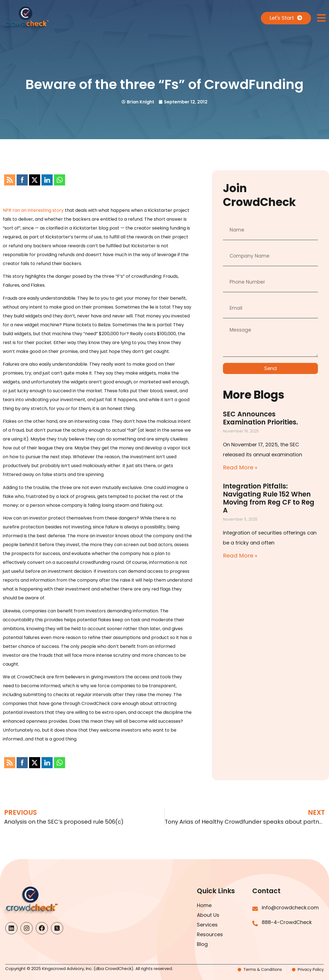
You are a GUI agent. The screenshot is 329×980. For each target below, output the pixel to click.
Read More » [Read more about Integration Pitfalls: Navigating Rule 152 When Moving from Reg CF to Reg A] (240, 556)
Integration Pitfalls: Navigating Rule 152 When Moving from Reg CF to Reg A (269, 498)
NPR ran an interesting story (33, 210)
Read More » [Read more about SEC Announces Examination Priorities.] (240, 467)
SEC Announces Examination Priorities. (260, 418)
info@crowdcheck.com (290, 908)
